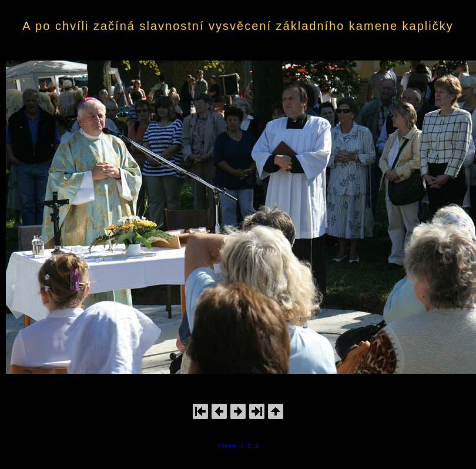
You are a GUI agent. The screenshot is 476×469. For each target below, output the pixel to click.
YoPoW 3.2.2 (238, 446)
